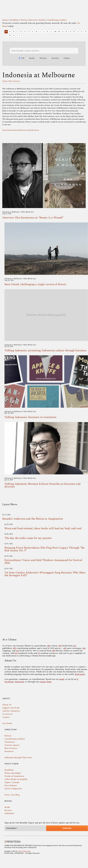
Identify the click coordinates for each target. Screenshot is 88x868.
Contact (6, 717)
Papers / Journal (12, 782)
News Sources (14, 81)
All (6, 32)
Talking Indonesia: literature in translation (30, 417)
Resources (9, 751)
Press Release (11, 785)
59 (39, 653)
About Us (7, 705)
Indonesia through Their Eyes (18, 758)
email (62, 679)
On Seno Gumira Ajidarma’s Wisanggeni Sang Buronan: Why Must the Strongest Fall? (45, 574)
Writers (42, 58)
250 (84, 648)
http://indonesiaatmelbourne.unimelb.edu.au (21, 130)
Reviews (8, 810)
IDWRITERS (44, 5)
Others (65, 58)
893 (14, 648)
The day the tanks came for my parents (28, 538)
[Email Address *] (25, 828)
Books (42, 20)
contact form (45, 682)
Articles (54, 58)
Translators (10, 742)
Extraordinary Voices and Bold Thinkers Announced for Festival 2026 (43, 562)
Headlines (14, 20)
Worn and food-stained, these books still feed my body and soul (43, 528)
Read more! (80, 674)
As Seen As (7, 714)
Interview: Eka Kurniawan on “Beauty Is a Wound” (33, 218)
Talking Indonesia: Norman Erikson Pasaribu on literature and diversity (43, 485)
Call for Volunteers (11, 711)
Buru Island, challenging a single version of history (35, 284)
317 (75, 646)
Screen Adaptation (13, 789)
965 (60, 646)
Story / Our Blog (12, 795)
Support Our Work (11, 708)
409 (54, 651)
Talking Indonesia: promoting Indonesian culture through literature (45, 350)
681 (49, 646)
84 (16, 653)
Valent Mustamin (24, 851)
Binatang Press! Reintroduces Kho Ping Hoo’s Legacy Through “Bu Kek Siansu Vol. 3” (44, 549)
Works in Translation (14, 776)
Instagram (19, 682)
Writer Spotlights (13, 773)
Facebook (9, 682)
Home (5, 20)
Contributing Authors (56, 20)
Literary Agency (12, 745)
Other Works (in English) (16, 779)
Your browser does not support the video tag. (44, 608)
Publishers (9, 813)
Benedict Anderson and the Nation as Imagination (33, 519)
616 (18, 651)
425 (65, 648)
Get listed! (7, 723)
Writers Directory (29, 20)
